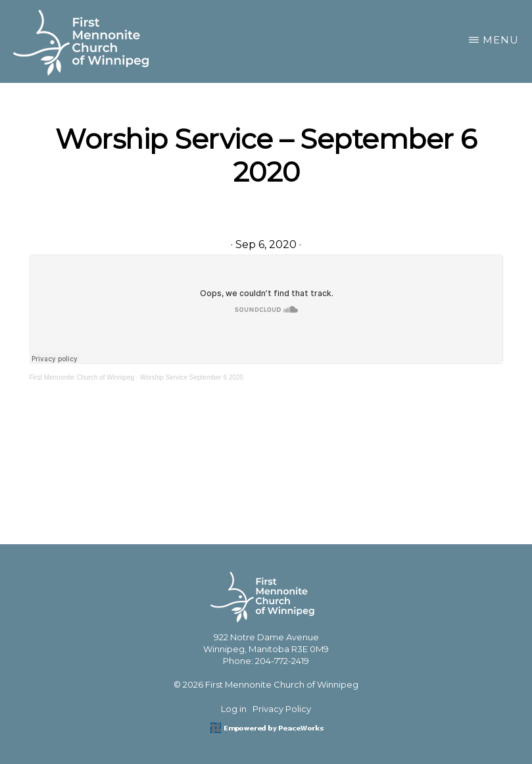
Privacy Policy (282, 709)
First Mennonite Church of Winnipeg (82, 377)
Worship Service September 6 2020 (191, 377)
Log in (234, 709)
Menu (501, 40)
